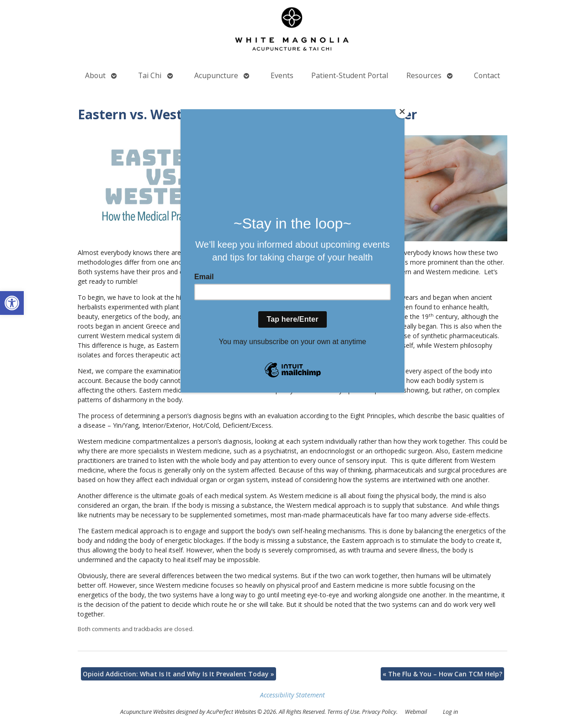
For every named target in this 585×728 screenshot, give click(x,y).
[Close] (402, 112)
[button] (12, 303)
